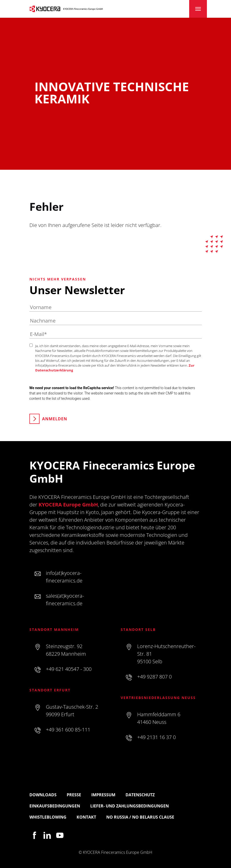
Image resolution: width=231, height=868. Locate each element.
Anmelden (55, 419)
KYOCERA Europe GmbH (68, 505)
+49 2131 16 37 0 (156, 737)
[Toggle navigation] (198, 9)
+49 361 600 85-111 (68, 730)
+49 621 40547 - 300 (69, 669)
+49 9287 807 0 (154, 677)
